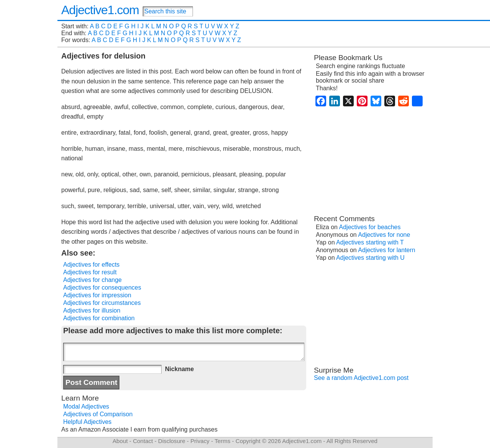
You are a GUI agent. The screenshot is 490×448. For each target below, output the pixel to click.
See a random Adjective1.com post (361, 378)
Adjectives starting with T (370, 242)
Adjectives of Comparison (98, 414)
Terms (222, 441)
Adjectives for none (384, 235)
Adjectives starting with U (370, 258)
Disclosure (172, 441)
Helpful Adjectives (87, 422)
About (120, 441)
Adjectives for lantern (386, 250)
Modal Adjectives (86, 406)
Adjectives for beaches (370, 227)
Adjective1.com (100, 10)
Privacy (200, 441)
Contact (143, 441)
